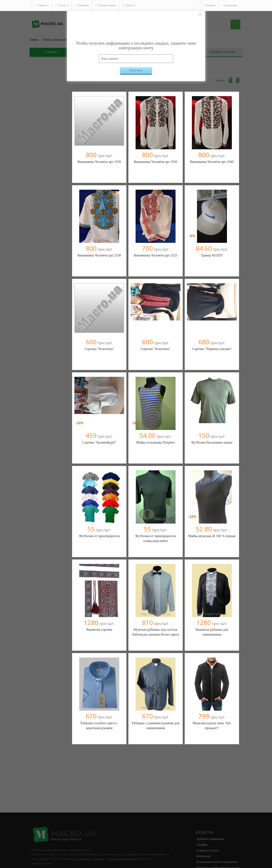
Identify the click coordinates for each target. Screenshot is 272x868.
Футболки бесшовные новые (212, 442)
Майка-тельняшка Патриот (156, 442)
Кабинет (210, 5)
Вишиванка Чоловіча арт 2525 (156, 255)
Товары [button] (42, 5)
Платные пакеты (106, 5)
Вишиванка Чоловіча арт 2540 (212, 162)
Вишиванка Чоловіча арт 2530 (99, 255)
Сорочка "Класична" (99, 349)
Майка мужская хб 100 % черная (212, 536)
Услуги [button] (62, 5)
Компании (82, 5)
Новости (129, 5)
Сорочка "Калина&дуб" (99, 442)
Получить (136, 70)
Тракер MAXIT (212, 255)
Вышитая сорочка (99, 630)
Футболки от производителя (99, 536)
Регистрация (230, 5)
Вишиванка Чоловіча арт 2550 (99, 162)
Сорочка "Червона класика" (212, 349)
